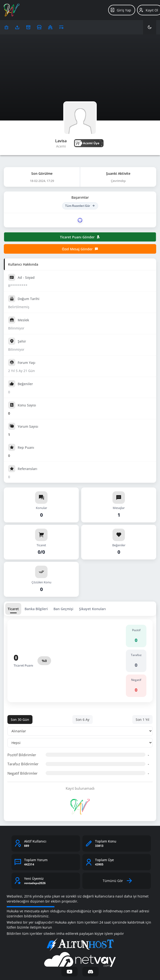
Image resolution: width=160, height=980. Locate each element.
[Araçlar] (61, 27)
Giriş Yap (120, 10)
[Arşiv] (28, 27)
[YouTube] (69, 972)
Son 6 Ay (83, 720)
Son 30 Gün (20, 720)
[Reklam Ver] (39, 27)
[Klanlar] (50, 27)
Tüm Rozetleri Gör (80, 206)
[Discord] (91, 972)
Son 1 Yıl (142, 720)
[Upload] (6, 27)
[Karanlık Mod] (150, 27)
